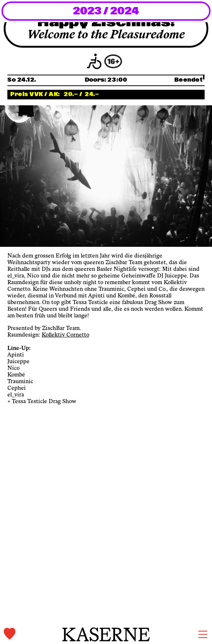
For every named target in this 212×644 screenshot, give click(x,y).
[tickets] (33, 634)
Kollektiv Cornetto (65, 335)
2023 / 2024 (106, 11)
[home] (106, 634)
